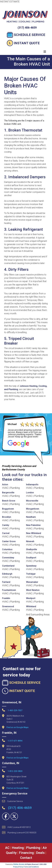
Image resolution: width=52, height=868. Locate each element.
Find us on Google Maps (18, 727)
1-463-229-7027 (12, 710)
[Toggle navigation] (45, 52)
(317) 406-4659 (27, 28)
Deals (40, 853)
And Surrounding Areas (38, 615)
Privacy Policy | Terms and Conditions (26, 867)
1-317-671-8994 (12, 740)
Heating (18, 848)
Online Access (19, 864)
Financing (26, 853)
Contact (26, 858)
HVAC (5, 488)
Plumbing (15, 488)
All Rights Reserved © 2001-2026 (36, 864)
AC (7, 848)
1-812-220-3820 (12, 771)
